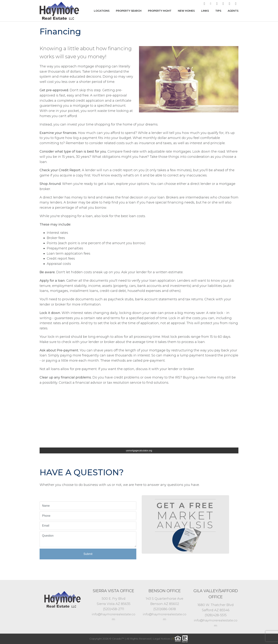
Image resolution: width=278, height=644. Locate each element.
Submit (88, 554)
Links (205, 11)
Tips (218, 11)
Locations (102, 11)
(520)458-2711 (114, 609)
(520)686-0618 (165, 609)
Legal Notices (162, 638)
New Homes (186, 11)
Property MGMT (160, 11)
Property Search (129, 11)
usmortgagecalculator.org (139, 450)
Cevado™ (118, 638)
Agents (233, 11)
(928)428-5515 (216, 615)
